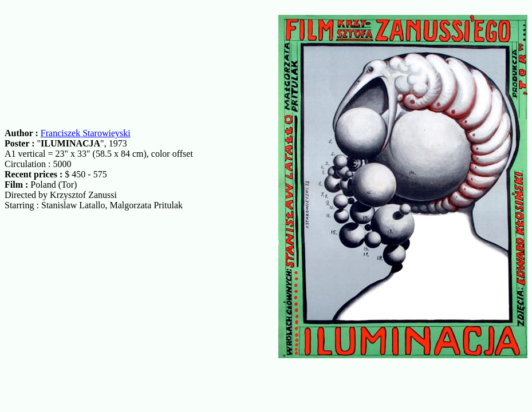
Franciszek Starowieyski (86, 133)
